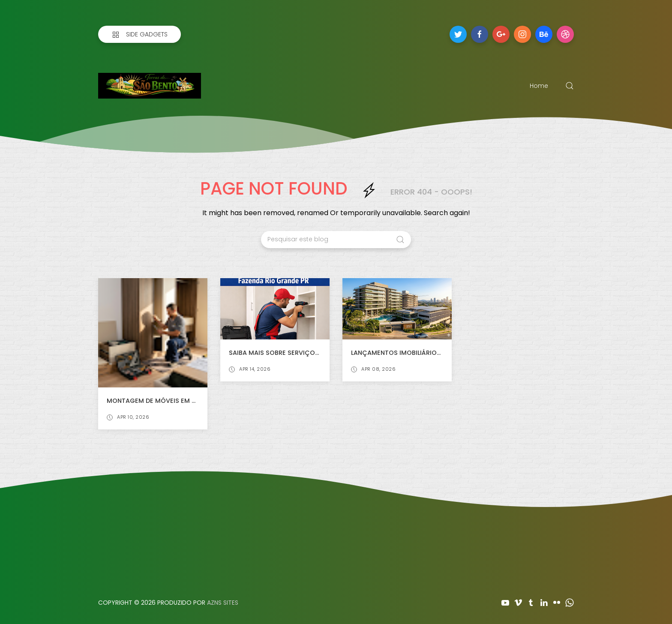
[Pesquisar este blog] (336, 240)
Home (539, 86)
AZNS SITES (223, 603)
